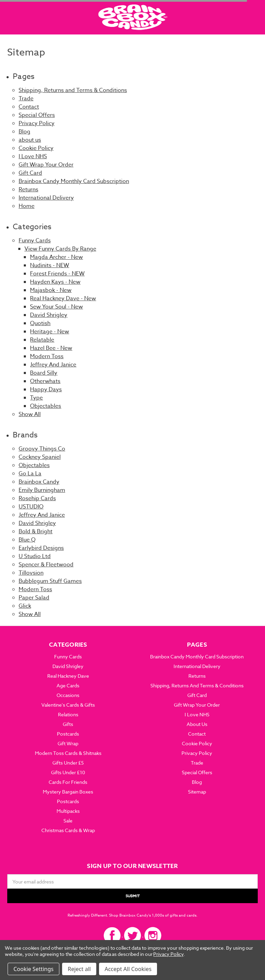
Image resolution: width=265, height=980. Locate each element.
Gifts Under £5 (68, 763)
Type (36, 398)
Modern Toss (47, 356)
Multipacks (68, 811)
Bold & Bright (36, 532)
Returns (28, 190)
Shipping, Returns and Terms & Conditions (73, 90)
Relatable (42, 340)
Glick (25, 606)
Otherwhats (45, 381)
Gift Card (30, 173)
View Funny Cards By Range (60, 249)
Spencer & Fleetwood (46, 565)
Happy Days (46, 390)
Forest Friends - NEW (57, 274)
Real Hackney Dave (68, 676)
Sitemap (197, 792)
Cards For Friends (68, 782)
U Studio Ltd (35, 556)
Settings (43, 969)
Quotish (40, 323)
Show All (30, 414)
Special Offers (37, 115)
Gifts (68, 724)
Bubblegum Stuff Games (50, 581)
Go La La (30, 474)
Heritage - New (50, 332)
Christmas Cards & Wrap (68, 830)
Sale (68, 821)
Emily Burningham (42, 490)
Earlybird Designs (41, 548)
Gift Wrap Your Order (46, 165)
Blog (24, 132)
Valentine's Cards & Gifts (68, 705)
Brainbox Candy (39, 482)
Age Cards (68, 685)
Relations (68, 714)
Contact (29, 107)
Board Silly (44, 373)
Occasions (68, 695)
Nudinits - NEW (50, 265)
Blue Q (27, 540)
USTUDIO (31, 507)
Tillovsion (31, 573)
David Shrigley (49, 315)
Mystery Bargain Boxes (68, 792)
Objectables (46, 406)
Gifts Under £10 (68, 772)
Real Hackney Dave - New (63, 299)
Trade (26, 99)
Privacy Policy (37, 123)
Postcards (68, 734)
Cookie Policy (36, 148)
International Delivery (46, 198)
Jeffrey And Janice (53, 365)
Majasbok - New (51, 290)
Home (27, 206)
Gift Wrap (68, 743)
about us (30, 140)
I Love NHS (33, 156)
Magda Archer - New (56, 257)
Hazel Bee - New (51, 348)
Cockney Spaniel (40, 457)
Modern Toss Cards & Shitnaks (68, 753)
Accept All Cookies (128, 969)
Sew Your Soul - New (56, 307)
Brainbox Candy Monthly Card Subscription (74, 181)
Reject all (79, 969)
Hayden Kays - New (55, 282)
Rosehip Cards (37, 498)
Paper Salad (34, 598)
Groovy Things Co (42, 449)
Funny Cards (35, 241)
